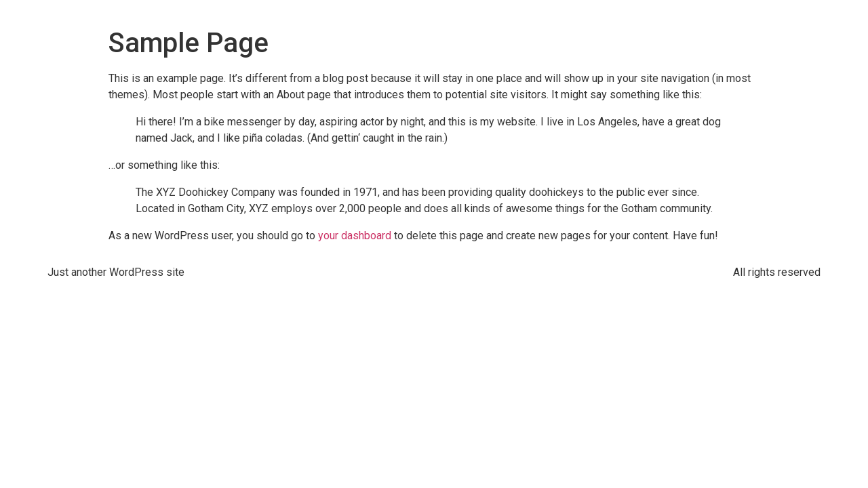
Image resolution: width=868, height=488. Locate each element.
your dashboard (355, 236)
